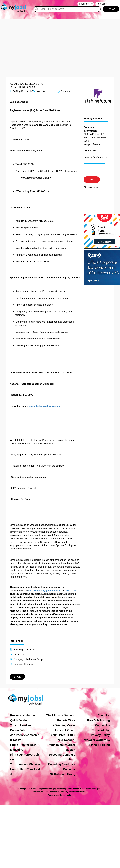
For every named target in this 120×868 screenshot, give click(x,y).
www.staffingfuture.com (96, 157)
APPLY (92, 180)
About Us (104, 715)
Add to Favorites (93, 187)
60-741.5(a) (72, 591)
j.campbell (34, 406)
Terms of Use (101, 730)
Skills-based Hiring (63, 774)
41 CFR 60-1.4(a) (38, 591)
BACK (17, 677)
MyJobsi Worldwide (97, 740)
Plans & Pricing (100, 745)
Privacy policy (66, 795)
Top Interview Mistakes (25, 764)
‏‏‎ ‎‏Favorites (86, 4)
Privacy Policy (100, 735)
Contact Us (102, 725)
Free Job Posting (98, 720)
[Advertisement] (60, 39)
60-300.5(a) (54, 591)
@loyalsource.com (51, 406)
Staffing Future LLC (95, 119)
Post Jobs (102, 4)
